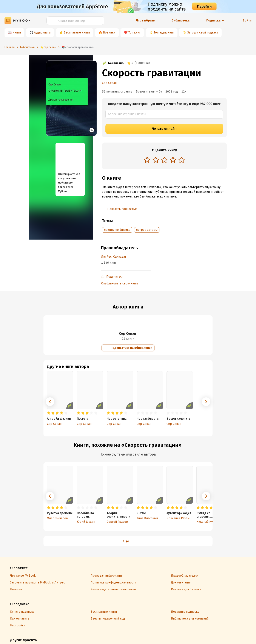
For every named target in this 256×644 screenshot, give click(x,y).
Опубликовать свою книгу (120, 283)
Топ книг (134, 33)
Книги (17, 33)
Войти (247, 21)
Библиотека (181, 21)
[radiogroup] (164, 160)
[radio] (147, 160)
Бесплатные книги (77, 33)
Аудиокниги (42, 33)
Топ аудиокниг (164, 33)
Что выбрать (145, 21)
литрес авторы (147, 230)
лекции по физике (117, 230)
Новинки (109, 33)
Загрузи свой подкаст (203, 33)
